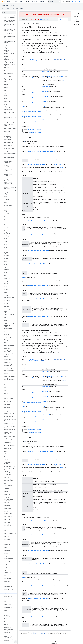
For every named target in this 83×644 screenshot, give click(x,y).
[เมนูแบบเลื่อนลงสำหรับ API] (29, 2)
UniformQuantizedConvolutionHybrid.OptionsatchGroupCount (42, 152)
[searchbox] (9, 12)
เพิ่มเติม (22, 8)
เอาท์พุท (43, 106)
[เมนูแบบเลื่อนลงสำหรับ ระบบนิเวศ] (37, 2)
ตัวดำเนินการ (53, 77)
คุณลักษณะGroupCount (46, 97)
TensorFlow (24, 24)
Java (16, 6)
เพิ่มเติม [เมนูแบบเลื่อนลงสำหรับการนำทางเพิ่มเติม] (41, 2)
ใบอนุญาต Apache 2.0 (65, 632)
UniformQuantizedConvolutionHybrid (30, 78)
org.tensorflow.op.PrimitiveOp (34, 129)
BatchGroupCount (45, 72)
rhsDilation (44, 110)
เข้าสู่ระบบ (80, 2)
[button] (8, 16)
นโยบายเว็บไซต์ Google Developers (39, 633)
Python (8, 8)
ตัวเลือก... (65, 80)
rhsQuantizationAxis (46, 115)
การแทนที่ (58, 15)
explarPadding (45, 92)
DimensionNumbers (46, 87)
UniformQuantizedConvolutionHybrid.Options (31, 73)
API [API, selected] (27, 2)
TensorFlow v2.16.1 (7, 6)
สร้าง (43, 77)
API (28, 24)
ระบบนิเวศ (34, 2)
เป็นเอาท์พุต (44, 68)
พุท (25, 141)
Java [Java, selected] (17, 8)
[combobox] (54, 2)
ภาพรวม (3, 8)
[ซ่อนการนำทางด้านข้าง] (16, 642)
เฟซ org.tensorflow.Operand (35, 132)
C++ (13, 8)
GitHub (74, 2)
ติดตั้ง (16, 2)
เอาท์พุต (24, 68)
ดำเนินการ (45, 78)
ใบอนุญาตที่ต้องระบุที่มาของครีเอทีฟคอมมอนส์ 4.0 (40, 632)
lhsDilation (44, 101)
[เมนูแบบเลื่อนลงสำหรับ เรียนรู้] (23, 2)
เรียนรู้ (21, 2)
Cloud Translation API (44, 19)
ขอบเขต (49, 77)
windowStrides (45, 120)
